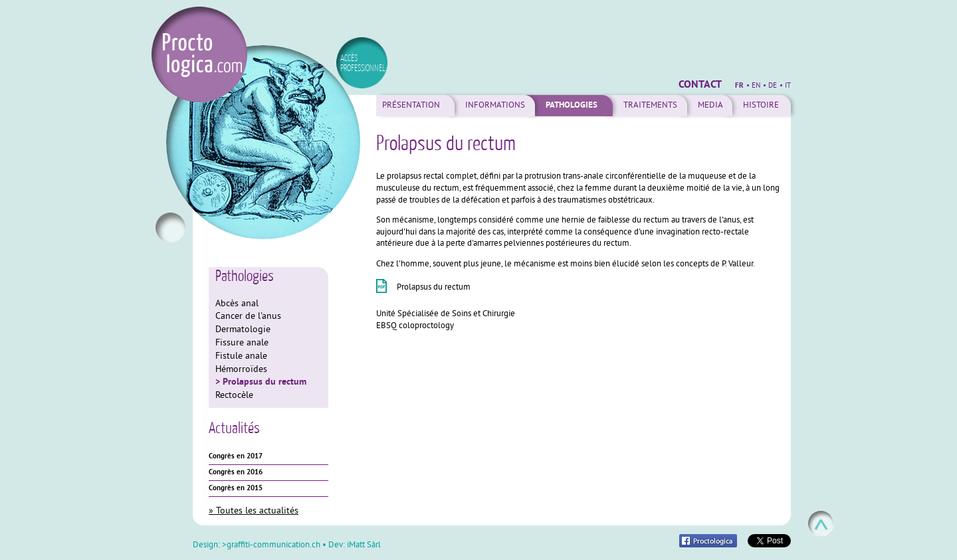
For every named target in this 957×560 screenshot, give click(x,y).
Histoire (761, 106)
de (773, 86)
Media (710, 106)
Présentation (411, 106)
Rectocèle (234, 396)
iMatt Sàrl (364, 545)
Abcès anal (237, 304)
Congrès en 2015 (236, 488)
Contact (700, 85)
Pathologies (572, 106)
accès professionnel (363, 63)
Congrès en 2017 (236, 456)
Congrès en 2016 (236, 472)
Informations (495, 106)
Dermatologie (243, 330)
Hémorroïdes (241, 370)
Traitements (650, 106)
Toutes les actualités (257, 511)
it (788, 86)
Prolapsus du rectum (265, 382)
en (756, 86)
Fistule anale (241, 356)
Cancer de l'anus (248, 317)
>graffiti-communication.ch (271, 545)
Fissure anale (242, 343)
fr (739, 86)
